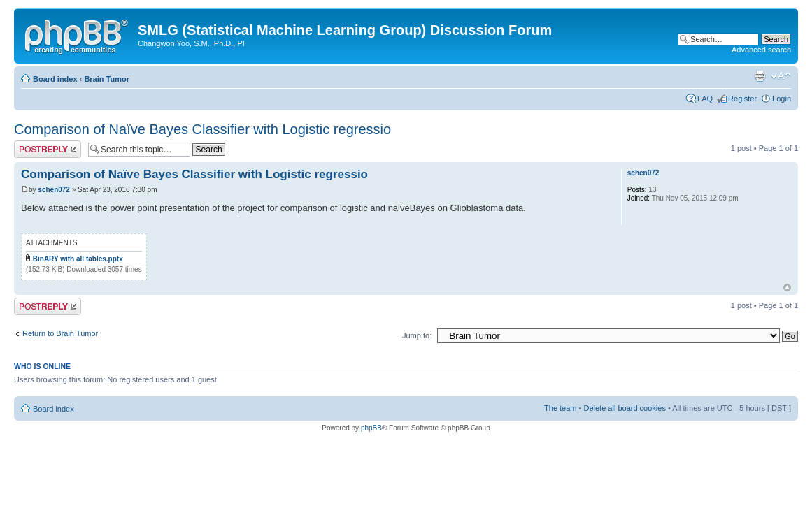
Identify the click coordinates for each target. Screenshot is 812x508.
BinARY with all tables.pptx (78, 259)
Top (787, 288)
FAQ (705, 99)
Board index (55, 79)
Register (742, 99)
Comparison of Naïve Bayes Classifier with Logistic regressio (202, 129)
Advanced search (761, 50)
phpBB (371, 428)
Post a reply (48, 149)
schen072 (54, 190)
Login (782, 99)
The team (560, 408)
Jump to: (417, 335)
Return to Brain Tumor (60, 333)
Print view (760, 76)
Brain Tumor (107, 79)
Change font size (781, 76)
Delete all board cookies (624, 408)
